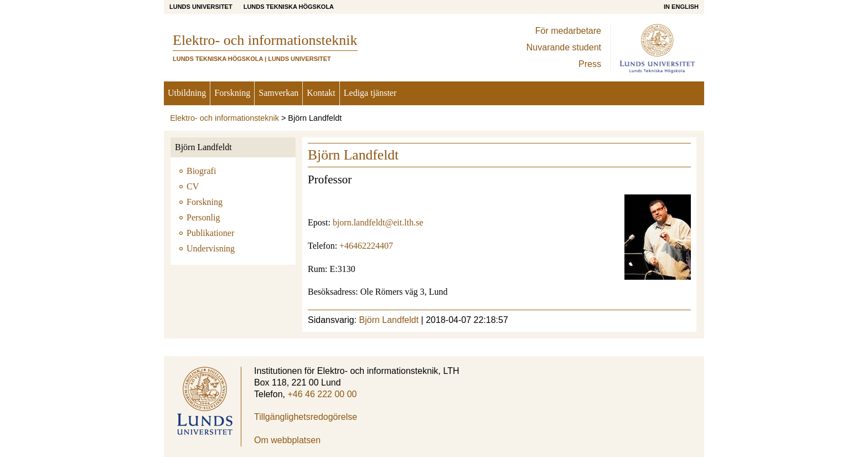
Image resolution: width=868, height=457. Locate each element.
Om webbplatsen (287, 440)
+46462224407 (366, 246)
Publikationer (210, 233)
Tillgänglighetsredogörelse (306, 417)
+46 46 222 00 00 (322, 394)
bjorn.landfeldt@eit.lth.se (378, 222)
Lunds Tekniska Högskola (289, 7)
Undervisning (211, 248)
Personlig (203, 217)
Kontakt (321, 93)
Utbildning (187, 93)
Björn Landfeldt (203, 147)
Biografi (201, 171)
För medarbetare (568, 31)
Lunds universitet (201, 7)
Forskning (232, 93)
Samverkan (278, 93)
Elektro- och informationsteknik (224, 118)
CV (193, 186)
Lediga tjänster (370, 93)
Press (590, 64)
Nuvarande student (564, 47)
